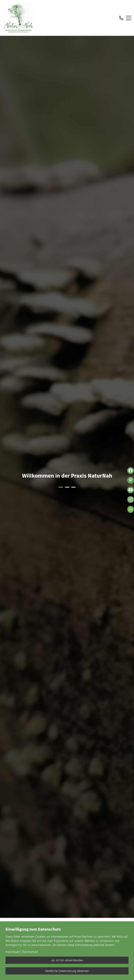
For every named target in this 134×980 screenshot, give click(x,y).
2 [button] (67, 487)
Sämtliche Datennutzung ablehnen (67, 971)
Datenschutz (30, 952)
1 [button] (61, 487)
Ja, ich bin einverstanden (67, 960)
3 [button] (73, 487)
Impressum (13, 952)
